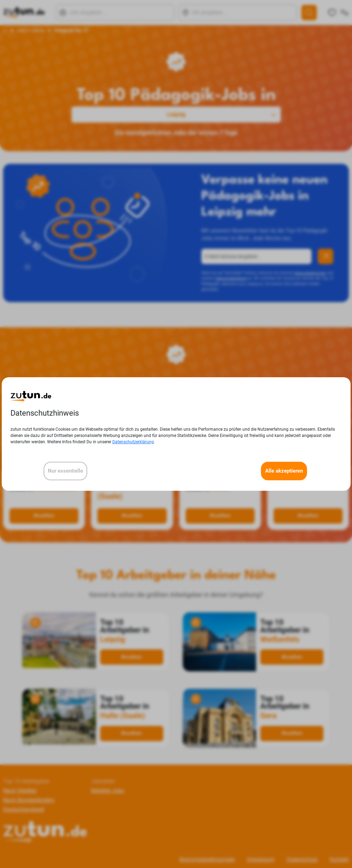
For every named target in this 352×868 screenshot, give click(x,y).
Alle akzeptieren (284, 471)
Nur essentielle (65, 471)
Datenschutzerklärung (133, 442)
